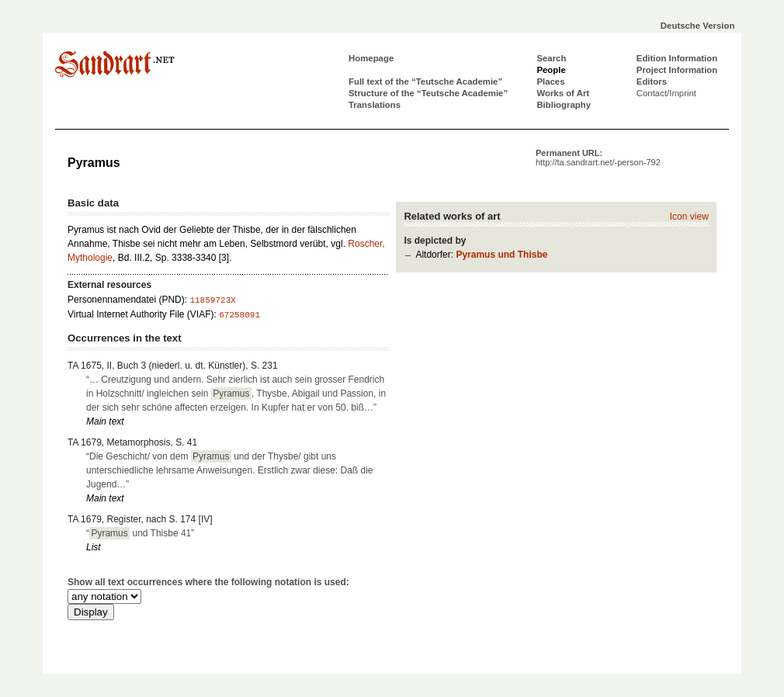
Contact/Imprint (666, 93)
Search (551, 58)
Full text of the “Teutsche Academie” (425, 81)
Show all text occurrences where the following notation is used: (208, 582)
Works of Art (563, 93)
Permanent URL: (598, 158)
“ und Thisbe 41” (140, 533)
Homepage (371, 58)
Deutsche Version (698, 26)
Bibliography (564, 105)
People (551, 70)
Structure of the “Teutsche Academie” (428, 93)
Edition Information (677, 58)
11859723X (212, 300)
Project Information (677, 70)
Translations (375, 105)
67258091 (239, 315)
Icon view (689, 217)
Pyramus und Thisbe (501, 255)
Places (550, 81)
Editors (652, 81)
